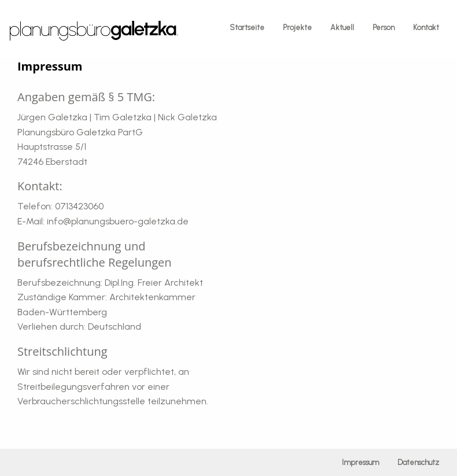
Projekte (297, 27)
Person (384, 27)
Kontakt (426, 27)
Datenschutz (418, 462)
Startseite (247, 27)
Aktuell (342, 27)
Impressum (360, 462)
